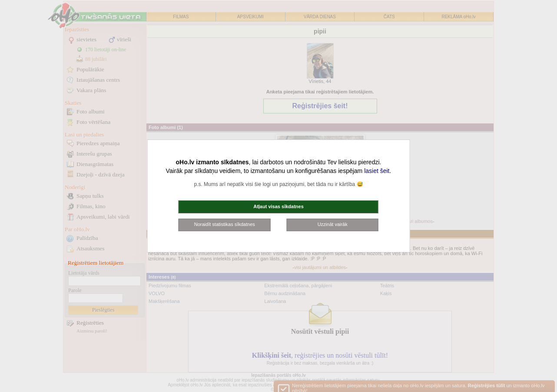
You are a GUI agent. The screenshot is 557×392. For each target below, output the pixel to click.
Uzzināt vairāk (333, 224)
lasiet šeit (377, 171)
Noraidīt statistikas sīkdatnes (225, 224)
